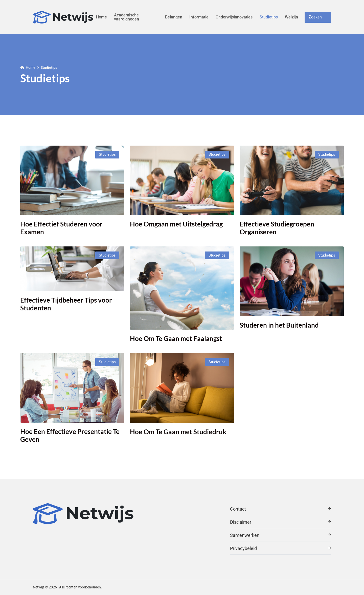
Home (101, 17)
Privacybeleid (281, 548)
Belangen (174, 17)
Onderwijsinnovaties (234, 17)
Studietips (269, 17)
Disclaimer (281, 522)
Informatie (199, 17)
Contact (281, 509)
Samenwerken (281, 535)
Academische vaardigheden (127, 17)
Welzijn (291, 17)
